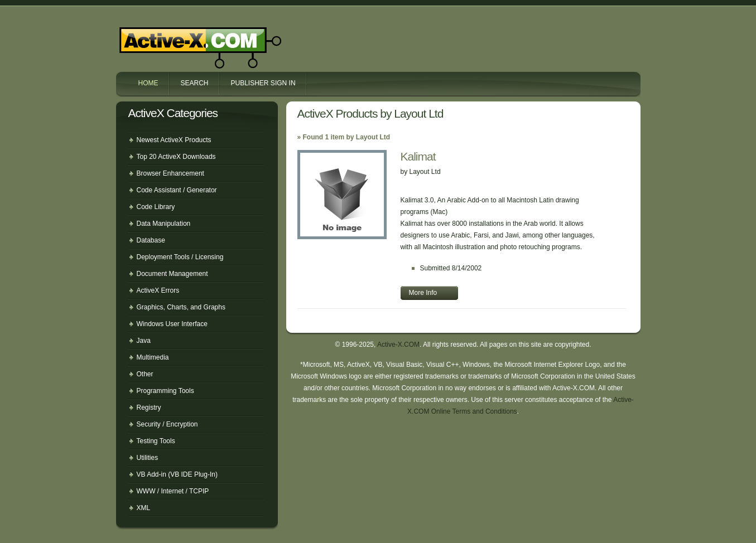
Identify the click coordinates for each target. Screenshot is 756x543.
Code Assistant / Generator (177, 190)
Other (145, 374)
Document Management (172, 274)
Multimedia (153, 357)
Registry (149, 408)
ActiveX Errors (158, 290)
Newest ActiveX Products (174, 140)
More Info (423, 293)
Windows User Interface (172, 324)
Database (151, 240)
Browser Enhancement (170, 173)
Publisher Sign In (263, 83)
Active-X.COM (176, 38)
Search (195, 83)
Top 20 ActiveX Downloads (176, 157)
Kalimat (418, 156)
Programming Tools (165, 391)
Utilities (148, 458)
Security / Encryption (167, 424)
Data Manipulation (164, 224)
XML (144, 508)
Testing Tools (156, 441)
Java (144, 341)
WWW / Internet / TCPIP (173, 491)
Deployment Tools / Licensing (180, 257)
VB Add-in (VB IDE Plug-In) (177, 474)
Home (148, 83)
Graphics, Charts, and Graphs (181, 307)
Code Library (156, 207)
